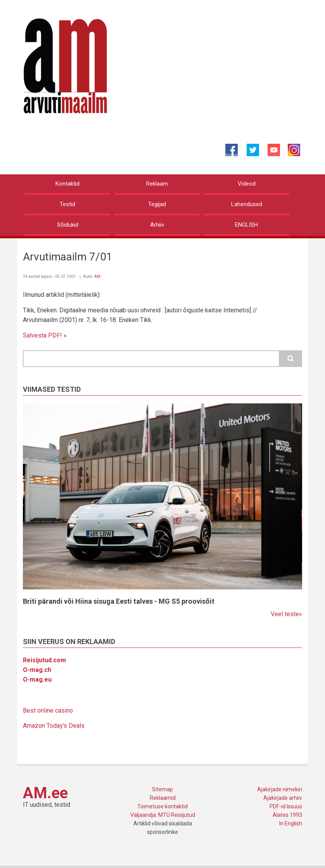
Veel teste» (286, 614)
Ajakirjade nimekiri (280, 789)
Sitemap (162, 789)
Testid (67, 204)
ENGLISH (246, 225)
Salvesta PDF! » (45, 335)
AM (97, 276)
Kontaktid (67, 184)
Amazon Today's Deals (54, 726)
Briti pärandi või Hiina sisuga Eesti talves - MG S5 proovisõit (119, 601)
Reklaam (157, 184)
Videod (247, 184)
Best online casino (48, 710)
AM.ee (45, 793)
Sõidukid (68, 225)
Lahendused (247, 204)
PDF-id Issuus (286, 806)
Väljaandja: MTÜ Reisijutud (163, 815)
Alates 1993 (287, 815)
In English (291, 823)
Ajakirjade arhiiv (283, 798)
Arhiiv (157, 225)
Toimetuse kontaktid (162, 806)
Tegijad (157, 204)
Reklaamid (163, 798)
